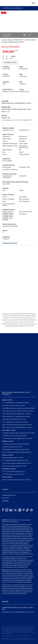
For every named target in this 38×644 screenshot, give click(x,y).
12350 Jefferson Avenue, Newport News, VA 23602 (17, 414)
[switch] (25, 35)
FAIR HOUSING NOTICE (28, 639)
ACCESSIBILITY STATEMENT (11, 639)
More (34, 3)
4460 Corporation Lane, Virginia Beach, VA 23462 (16, 416)
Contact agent (7, 35)
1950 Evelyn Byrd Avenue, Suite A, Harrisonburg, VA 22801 (19, 408)
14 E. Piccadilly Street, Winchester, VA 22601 (15, 422)
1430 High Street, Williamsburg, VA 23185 (14, 419)
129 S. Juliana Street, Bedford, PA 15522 (14, 472)
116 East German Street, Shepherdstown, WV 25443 (17, 438)
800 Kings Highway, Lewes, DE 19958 (13, 458)
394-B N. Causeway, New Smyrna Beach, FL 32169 (16, 480)
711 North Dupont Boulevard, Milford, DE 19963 (16, 460)
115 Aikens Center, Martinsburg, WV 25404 (14, 436)
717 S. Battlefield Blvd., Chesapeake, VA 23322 (16, 403)
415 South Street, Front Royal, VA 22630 (14, 406)
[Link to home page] (3, 3)
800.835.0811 (6, 498)
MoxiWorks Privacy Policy (23, 636)
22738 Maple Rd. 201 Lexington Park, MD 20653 (16, 450)
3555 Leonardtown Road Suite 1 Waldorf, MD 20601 (17, 452)
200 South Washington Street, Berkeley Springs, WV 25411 (19, 433)
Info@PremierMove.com (9, 495)
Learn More (5, 501)
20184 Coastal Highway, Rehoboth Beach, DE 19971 (17, 463)
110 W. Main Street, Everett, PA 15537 (13, 474)
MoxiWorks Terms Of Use (9, 636)
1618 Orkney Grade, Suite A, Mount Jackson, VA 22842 (18, 411)
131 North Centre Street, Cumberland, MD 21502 (16, 444)
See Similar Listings (10, 63)
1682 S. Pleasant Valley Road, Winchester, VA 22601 (17, 425)
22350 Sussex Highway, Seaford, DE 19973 (14, 466)
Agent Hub (5, 601)
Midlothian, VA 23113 (17, 428)
